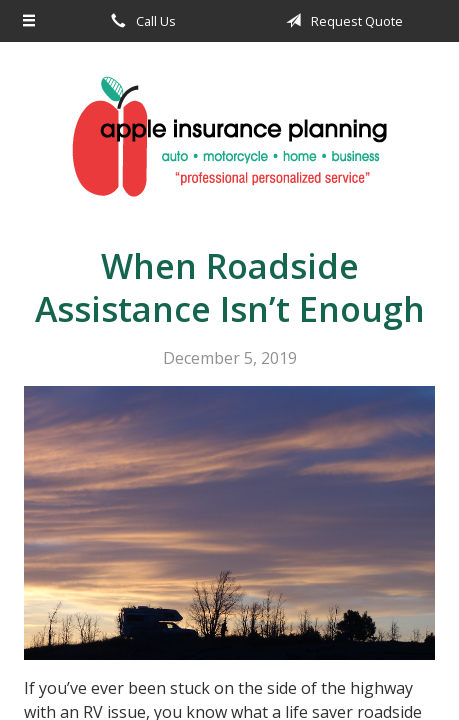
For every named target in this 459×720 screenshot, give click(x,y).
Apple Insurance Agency (229, 136)
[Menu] (29, 21)
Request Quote (341, 21)
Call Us (140, 21)
